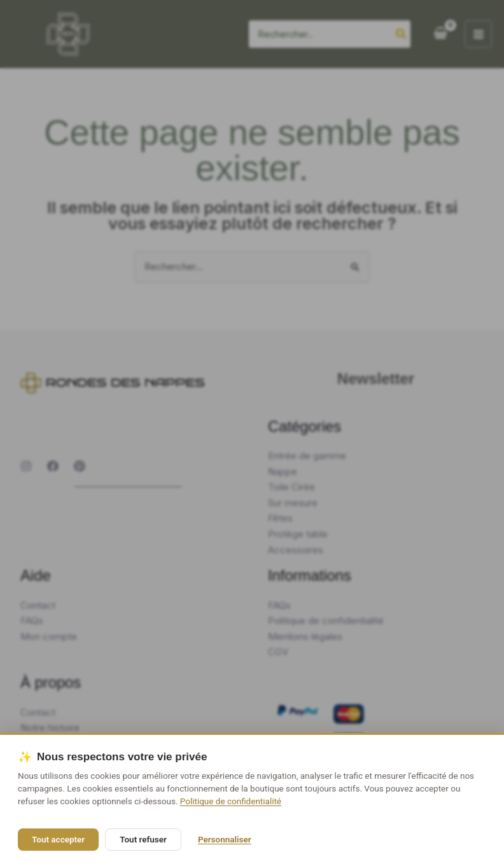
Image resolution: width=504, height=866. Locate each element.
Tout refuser (143, 839)
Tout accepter (58, 839)
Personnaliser (225, 839)
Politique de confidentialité (231, 801)
